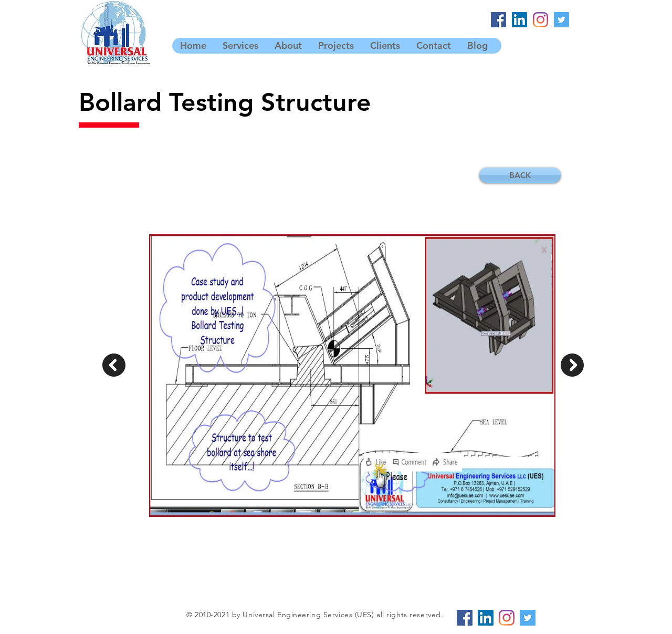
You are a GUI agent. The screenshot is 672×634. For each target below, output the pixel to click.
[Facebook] (498, 20)
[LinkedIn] (519, 20)
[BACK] (520, 175)
